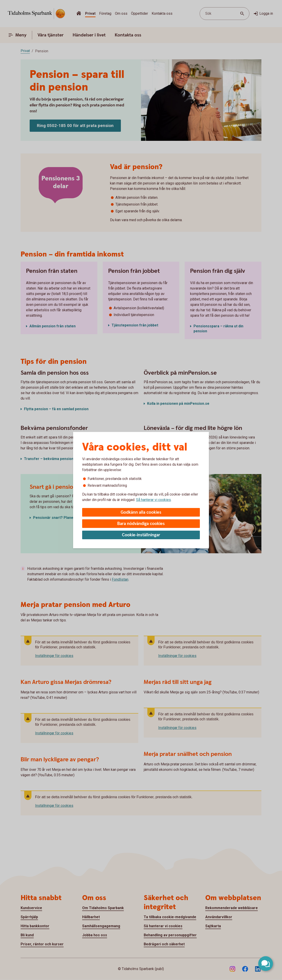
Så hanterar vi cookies (153, 500)
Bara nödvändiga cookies (141, 524)
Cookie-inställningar (141, 535)
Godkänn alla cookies (141, 512)
